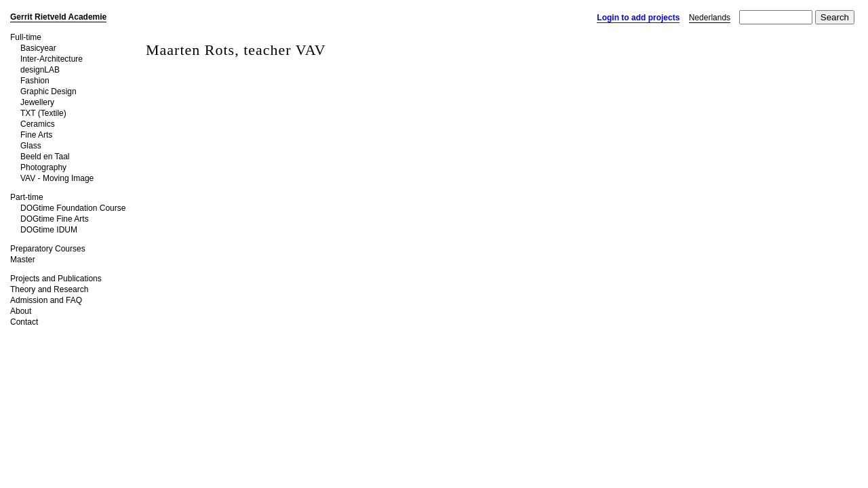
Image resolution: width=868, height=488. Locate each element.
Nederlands (710, 18)
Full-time (26, 37)
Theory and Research (49, 289)
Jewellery (37, 102)
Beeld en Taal (45, 157)
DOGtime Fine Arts (55, 219)
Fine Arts (36, 135)
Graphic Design (48, 91)
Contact (24, 322)
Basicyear (38, 48)
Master (23, 260)
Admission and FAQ (46, 300)
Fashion (35, 81)
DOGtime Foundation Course (73, 208)
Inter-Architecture (52, 59)
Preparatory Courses (48, 249)
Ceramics (38, 124)
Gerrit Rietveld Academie (58, 17)
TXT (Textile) (43, 113)
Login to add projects (638, 18)
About (21, 311)
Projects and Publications (56, 279)
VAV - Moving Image (57, 178)
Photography (43, 167)
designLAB (40, 70)
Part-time (27, 197)
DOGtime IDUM (49, 230)
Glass (31, 146)
